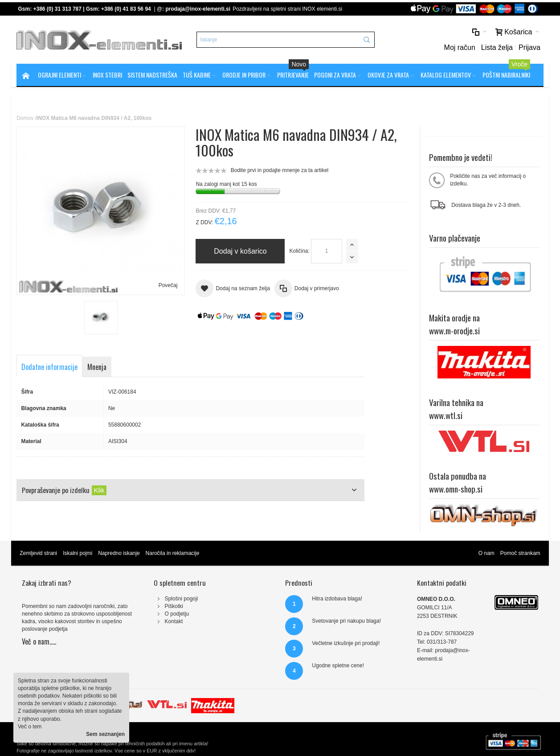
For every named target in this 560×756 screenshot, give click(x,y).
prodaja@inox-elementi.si (198, 9)
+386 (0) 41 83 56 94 (126, 9)
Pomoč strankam (520, 553)
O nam (486, 553)
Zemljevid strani (38, 553)
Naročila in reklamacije (173, 553)
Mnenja (97, 367)
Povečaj (168, 285)
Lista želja (497, 47)
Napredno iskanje (119, 553)
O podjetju (177, 614)
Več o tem (30, 727)
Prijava (529, 47)
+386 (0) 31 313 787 (57, 9)
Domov (25, 118)
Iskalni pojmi (78, 553)
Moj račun (460, 47)
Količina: (299, 251)
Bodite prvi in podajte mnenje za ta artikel (280, 170)
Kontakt (174, 621)
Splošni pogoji (182, 599)
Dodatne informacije (49, 367)
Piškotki (174, 606)
